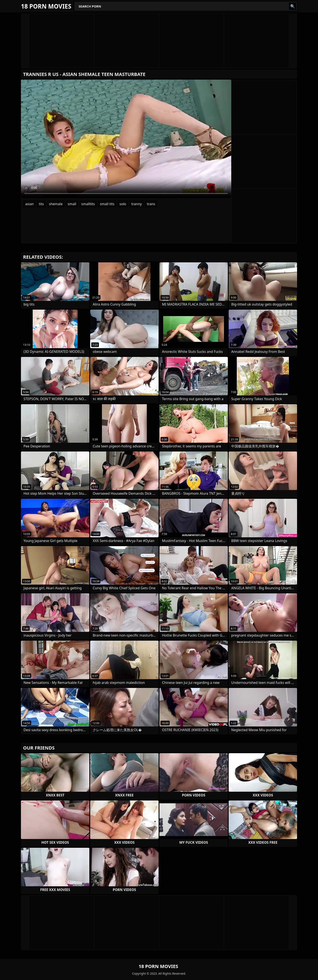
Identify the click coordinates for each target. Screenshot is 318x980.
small (72, 204)
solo (123, 204)
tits (41, 204)
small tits (107, 204)
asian (29, 204)
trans (151, 204)
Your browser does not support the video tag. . (126, 139)
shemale (56, 204)
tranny (136, 204)
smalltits (88, 204)
